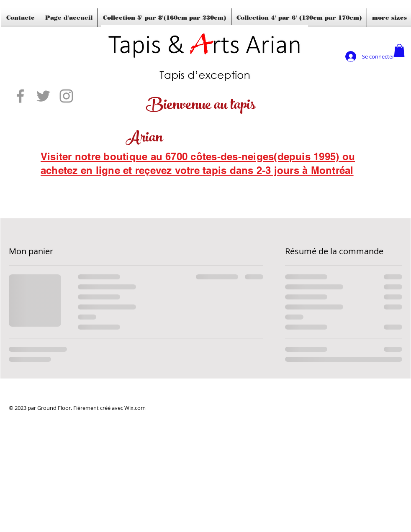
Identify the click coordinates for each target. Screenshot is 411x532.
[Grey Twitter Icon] (43, 96)
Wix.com (135, 408)
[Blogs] (53, 182)
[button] (399, 50)
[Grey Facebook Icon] (20, 96)
